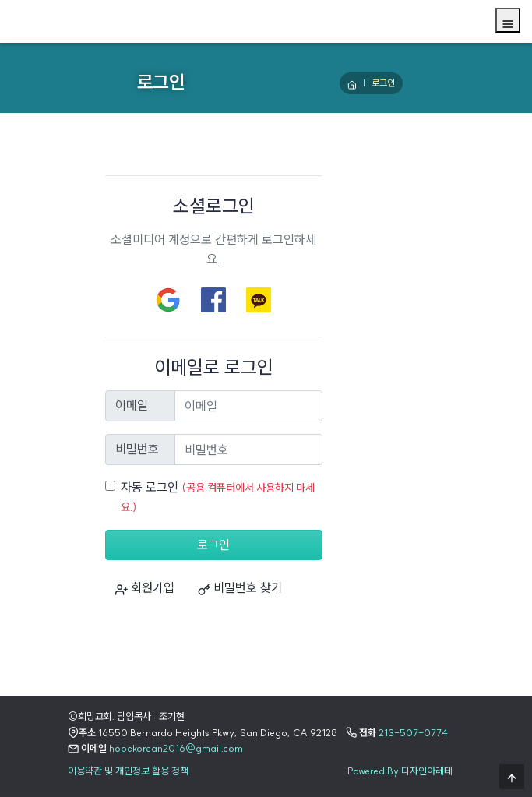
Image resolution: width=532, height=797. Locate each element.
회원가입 (145, 587)
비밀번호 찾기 (240, 587)
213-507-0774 (413, 732)
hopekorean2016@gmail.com (176, 748)
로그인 (213, 545)
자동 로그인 (150, 487)
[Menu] (508, 20)
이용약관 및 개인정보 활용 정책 (128, 771)
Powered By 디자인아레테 (400, 771)
